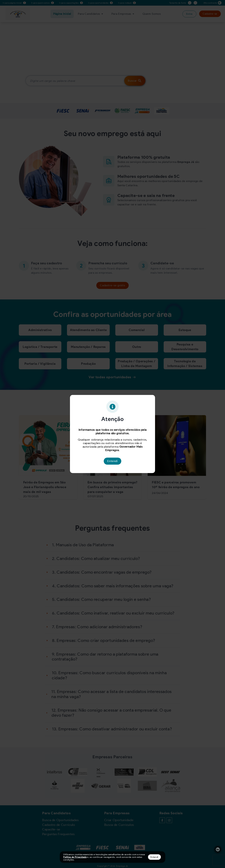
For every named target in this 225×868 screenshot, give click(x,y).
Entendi (154, 857)
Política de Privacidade (75, 857)
